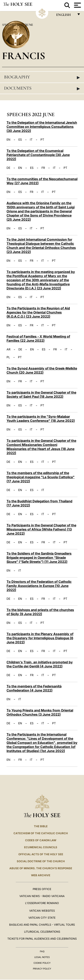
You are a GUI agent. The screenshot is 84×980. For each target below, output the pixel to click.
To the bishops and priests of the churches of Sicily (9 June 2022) (40, 612)
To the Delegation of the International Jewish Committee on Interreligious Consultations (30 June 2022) (42, 127)
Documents (42, 88)
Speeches (9, 25)
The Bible (41, 826)
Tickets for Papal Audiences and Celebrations (42, 939)
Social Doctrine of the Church (41, 861)
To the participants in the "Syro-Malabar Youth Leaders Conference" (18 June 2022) (41, 419)
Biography (42, 77)
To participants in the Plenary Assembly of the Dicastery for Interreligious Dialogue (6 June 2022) (40, 638)
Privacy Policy (42, 969)
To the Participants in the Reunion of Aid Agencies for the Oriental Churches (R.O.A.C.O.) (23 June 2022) (38, 312)
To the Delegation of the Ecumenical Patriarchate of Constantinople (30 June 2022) (38, 155)
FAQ (42, 951)
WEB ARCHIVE (41, 875)
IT (31, 140)
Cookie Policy (42, 963)
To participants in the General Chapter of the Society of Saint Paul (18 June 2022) (41, 394)
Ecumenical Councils (41, 847)
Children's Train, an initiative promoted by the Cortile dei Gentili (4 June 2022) (40, 664)
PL (8, 357)
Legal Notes (42, 957)
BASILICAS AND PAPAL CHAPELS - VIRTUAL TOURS (42, 925)
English (65, 16)
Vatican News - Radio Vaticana (42, 896)
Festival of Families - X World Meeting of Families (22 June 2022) (38, 338)
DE (8, 168)
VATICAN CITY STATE (42, 918)
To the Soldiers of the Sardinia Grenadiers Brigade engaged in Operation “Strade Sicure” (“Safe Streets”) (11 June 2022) (39, 558)
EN (8, 140)
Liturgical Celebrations (42, 932)
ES (20, 140)
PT (42, 140)
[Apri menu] (77, 5)
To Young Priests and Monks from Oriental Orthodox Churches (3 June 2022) (40, 712)
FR (43, 168)
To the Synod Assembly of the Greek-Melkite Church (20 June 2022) (42, 370)
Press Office (42, 889)
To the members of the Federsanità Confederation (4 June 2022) (34, 688)
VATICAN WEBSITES (42, 911)
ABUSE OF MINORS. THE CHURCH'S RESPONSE (41, 868)
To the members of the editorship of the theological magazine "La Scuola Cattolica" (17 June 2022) (41, 477)
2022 (21, 25)
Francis (24, 56)
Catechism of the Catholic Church (41, 833)
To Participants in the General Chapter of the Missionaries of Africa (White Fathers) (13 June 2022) (41, 529)
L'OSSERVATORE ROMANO (42, 903)
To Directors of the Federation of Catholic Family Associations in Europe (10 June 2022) (39, 586)
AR (8, 349)
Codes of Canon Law (41, 840)
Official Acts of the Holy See (41, 854)
